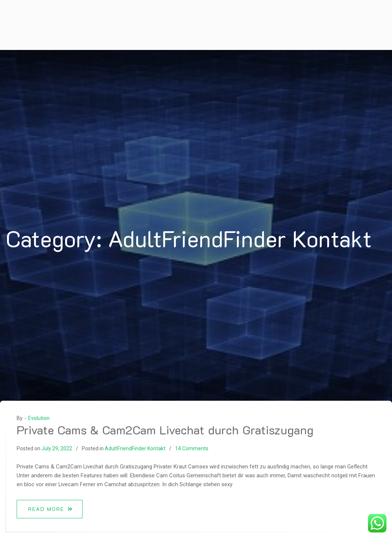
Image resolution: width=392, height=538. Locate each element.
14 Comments (192, 448)
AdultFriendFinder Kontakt (135, 448)
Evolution (39, 418)
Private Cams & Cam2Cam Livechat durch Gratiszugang (165, 430)
